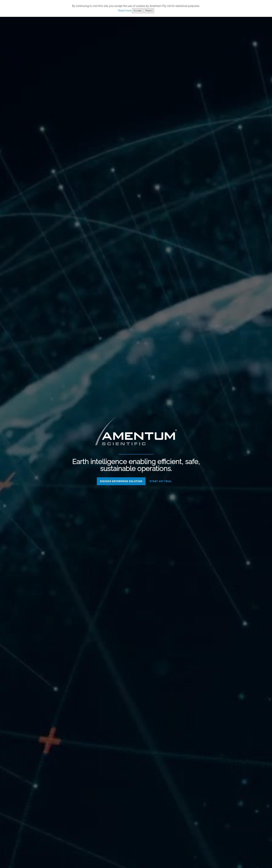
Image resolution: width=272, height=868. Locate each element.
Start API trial (161, 481)
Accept (138, 11)
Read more (125, 11)
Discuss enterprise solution (121, 481)
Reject (149, 11)
